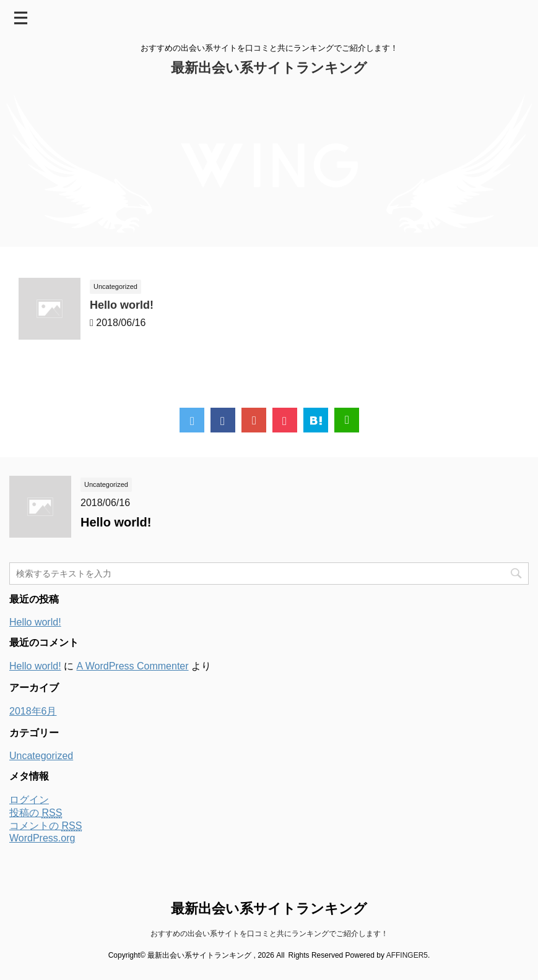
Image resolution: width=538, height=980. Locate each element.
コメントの (46, 826)
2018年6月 (33, 711)
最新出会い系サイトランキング (269, 68)
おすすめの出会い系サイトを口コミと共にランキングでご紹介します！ (269, 934)
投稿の (36, 813)
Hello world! (122, 305)
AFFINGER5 (407, 955)
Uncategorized (41, 756)
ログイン (29, 800)
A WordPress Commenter (132, 666)
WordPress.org (42, 838)
